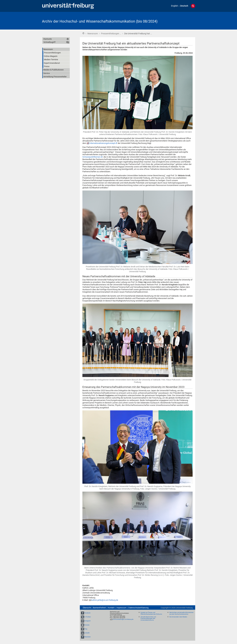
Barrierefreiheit (99, 608)
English (175, 6)
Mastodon (88, 637)
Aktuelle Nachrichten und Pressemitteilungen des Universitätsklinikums (148, 619)
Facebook (87, 613)
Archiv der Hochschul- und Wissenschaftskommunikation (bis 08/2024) (100, 21)
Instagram (88, 621)
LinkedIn (87, 633)
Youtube (87, 625)
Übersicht (87, 608)
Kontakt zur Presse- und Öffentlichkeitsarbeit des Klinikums (151, 613)
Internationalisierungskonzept (102, 143)
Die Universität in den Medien (178, 617)
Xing (86, 629)
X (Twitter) (88, 617)
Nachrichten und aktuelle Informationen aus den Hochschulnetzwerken (181, 613)
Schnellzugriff (50, 42)
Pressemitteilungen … (111, 34)
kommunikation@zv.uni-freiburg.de (123, 619)
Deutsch (184, 6)
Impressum (121, 608)
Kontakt (111, 608)
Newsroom (93, 34)
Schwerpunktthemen (91, 157)
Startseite (83, 33)
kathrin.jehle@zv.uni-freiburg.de (105, 600)
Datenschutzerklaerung (138, 608)
